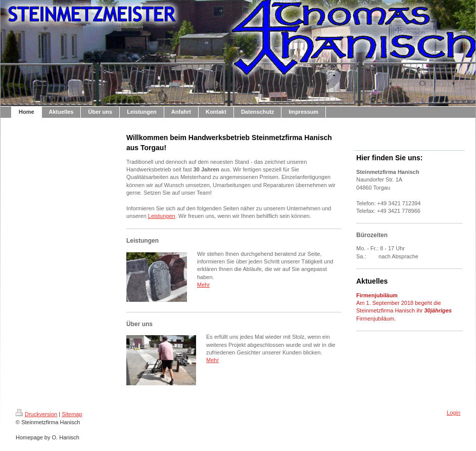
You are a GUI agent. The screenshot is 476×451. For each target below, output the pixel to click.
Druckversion (36, 414)
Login (454, 413)
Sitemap (72, 414)
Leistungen (162, 216)
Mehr (203, 285)
